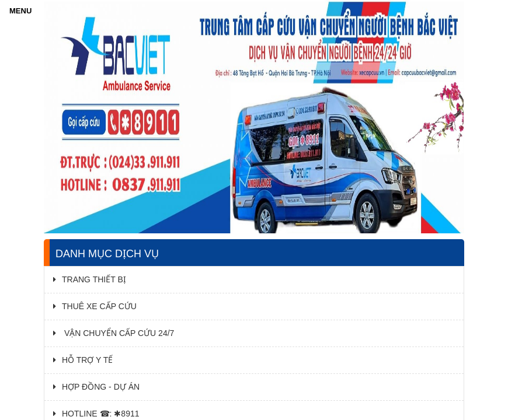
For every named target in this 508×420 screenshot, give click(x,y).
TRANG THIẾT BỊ (90, 279)
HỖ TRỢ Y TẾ (83, 360)
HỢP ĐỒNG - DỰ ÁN (96, 387)
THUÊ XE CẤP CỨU (95, 306)
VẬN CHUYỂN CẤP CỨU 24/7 (114, 333)
